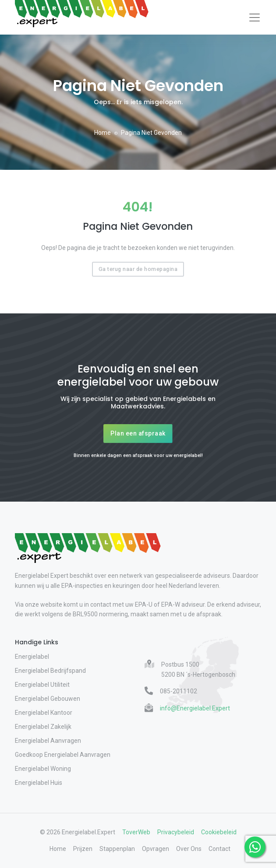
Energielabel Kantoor (44, 713)
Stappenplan (117, 849)
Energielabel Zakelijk (43, 727)
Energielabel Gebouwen (48, 699)
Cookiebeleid (219, 832)
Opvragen (156, 849)
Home (103, 133)
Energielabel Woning (43, 769)
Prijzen (83, 849)
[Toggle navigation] (255, 18)
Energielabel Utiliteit (42, 685)
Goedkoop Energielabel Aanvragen (63, 755)
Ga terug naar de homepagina (138, 269)
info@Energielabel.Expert (195, 708)
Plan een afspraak (138, 433)
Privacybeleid (176, 832)
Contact (219, 849)
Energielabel (32, 657)
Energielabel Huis (39, 783)
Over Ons (189, 849)
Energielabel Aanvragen (48, 741)
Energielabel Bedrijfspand (50, 671)
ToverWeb (136, 832)
